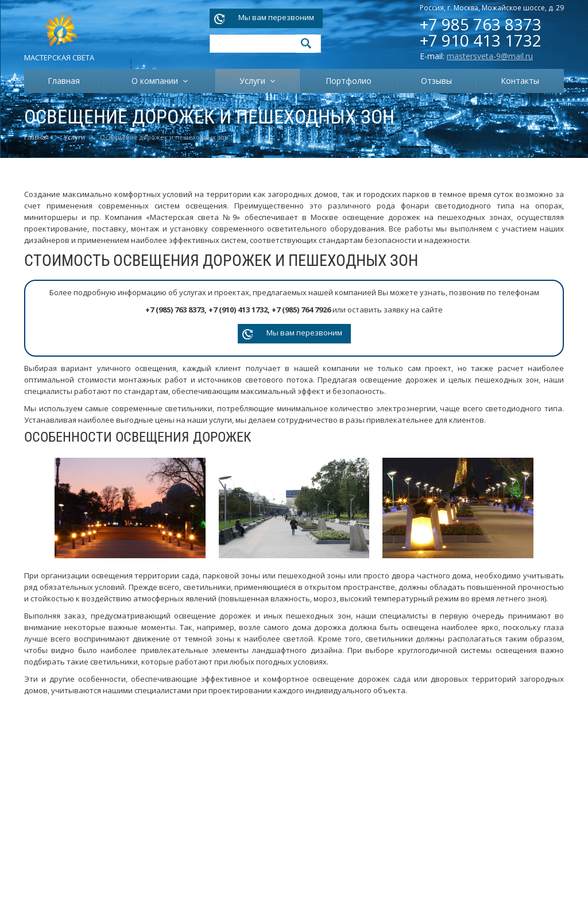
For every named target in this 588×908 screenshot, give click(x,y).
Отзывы (436, 81)
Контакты (520, 81)
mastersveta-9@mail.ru (490, 56)
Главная (64, 81)
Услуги (255, 81)
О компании (157, 81)
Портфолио (349, 81)
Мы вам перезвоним (276, 17)
